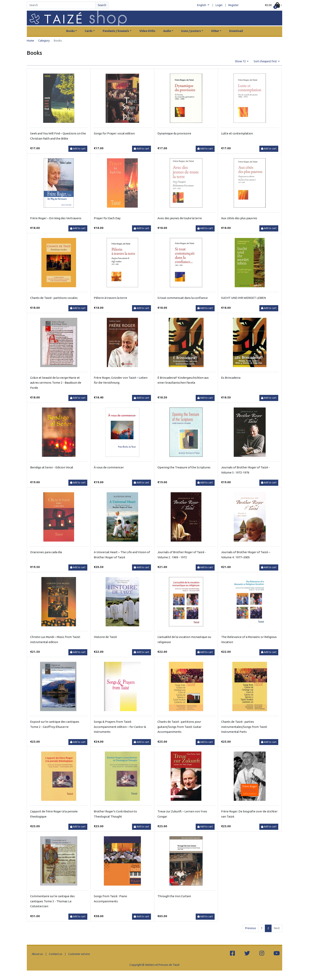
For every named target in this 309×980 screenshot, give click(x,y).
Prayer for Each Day (107, 218)
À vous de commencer (109, 467)
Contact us (56, 954)
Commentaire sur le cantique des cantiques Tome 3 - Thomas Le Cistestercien (52, 901)
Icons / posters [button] (191, 31)
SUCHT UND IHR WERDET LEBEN (243, 298)
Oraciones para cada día (46, 552)
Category (44, 41)
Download (236, 31)
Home (30, 41)
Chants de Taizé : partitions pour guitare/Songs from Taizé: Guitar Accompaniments (179, 727)
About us (37, 954)
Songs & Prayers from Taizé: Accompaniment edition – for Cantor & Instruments (120, 727)
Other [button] (215, 31)
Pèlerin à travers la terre (110, 298)
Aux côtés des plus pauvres (239, 218)
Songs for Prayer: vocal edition (114, 133)
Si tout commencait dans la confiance (183, 298)
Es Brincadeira (231, 378)
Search (102, 5)
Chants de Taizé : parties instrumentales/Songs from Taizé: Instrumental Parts (244, 727)
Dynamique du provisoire (174, 133)
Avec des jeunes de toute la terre (180, 218)
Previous (251, 928)
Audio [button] (167, 31)
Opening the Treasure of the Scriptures (184, 467)
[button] (273, 5)
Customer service (79, 954)
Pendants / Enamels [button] (116, 31)
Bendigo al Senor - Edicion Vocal (52, 467)
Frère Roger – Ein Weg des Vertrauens (56, 218)
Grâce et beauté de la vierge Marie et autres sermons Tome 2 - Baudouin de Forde (56, 383)
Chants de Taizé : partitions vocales (54, 298)
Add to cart (78, 149)
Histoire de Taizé (105, 637)
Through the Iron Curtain (174, 896)
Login (219, 5)
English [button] (202, 5)
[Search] (61, 5)
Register (234, 5)
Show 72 (241, 61)
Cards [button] (89, 31)
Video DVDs (147, 31)
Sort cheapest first (265, 61)
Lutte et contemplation (237, 133)
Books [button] (70, 31)
